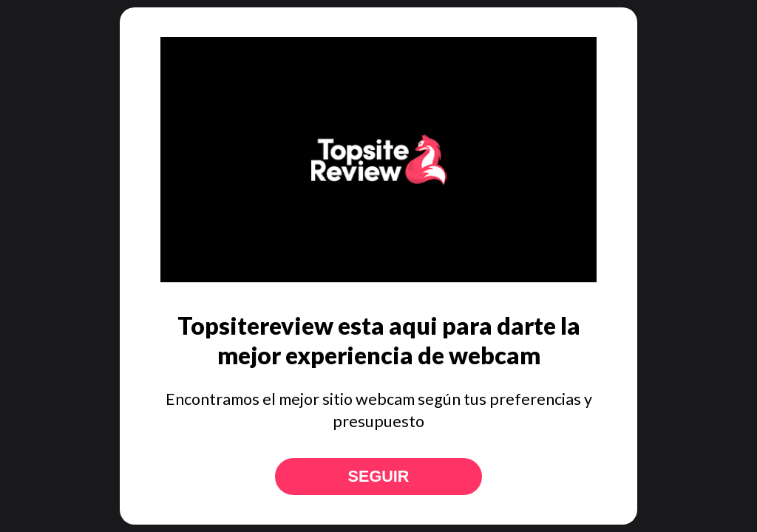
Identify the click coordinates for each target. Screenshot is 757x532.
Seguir (379, 476)
